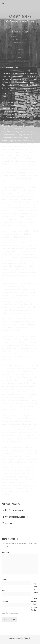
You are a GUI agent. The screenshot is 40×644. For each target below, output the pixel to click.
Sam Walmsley (26, 638)
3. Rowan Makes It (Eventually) (20, 60)
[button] (37, 2)
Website (5, 601)
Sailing (23, 43)
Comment (6, 552)
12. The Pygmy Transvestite (13, 510)
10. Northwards (8, 523)
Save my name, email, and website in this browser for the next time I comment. (20, 597)
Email (5, 590)
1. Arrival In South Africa (20, 52)
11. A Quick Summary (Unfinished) (16, 517)
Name (5, 579)
